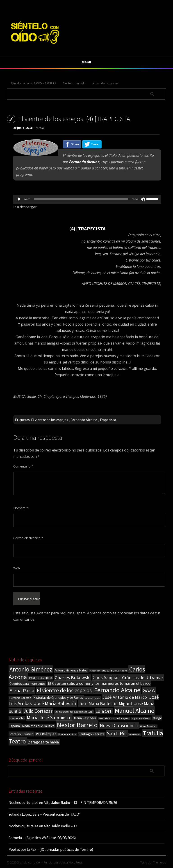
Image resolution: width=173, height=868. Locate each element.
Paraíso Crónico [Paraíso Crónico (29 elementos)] (22, 734)
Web (17, 568)
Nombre (21, 508)
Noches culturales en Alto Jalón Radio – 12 (43, 826)
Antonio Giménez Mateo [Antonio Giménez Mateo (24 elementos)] (71, 670)
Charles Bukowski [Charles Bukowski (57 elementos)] (73, 678)
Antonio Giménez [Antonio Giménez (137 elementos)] (31, 669)
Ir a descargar (25, 207)
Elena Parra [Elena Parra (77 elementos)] (22, 690)
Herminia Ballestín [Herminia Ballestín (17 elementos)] (20, 698)
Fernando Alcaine (84, 420)
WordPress (75, 862)
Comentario (23, 466)
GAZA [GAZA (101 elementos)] (149, 690)
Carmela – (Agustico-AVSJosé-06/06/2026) (42, 838)
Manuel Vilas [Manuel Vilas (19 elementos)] (17, 718)
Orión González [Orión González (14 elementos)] (148, 726)
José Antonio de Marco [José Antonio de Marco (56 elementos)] (125, 697)
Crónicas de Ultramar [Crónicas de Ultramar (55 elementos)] (143, 678)
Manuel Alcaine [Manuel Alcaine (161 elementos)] (134, 711)
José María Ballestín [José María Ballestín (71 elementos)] (55, 703)
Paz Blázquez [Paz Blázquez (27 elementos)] (46, 734)
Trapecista (108, 420)
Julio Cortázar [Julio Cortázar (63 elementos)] (38, 711)
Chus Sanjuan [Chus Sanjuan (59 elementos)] (106, 677)
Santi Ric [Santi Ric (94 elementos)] (117, 733)
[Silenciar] (143, 199)
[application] (87, 199)
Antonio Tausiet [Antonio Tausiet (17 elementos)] (99, 670)
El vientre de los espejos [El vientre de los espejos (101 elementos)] (64, 690)
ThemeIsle (159, 862)
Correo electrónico (28, 538)
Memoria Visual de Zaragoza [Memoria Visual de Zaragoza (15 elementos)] (114, 718)
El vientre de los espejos (50, 420)
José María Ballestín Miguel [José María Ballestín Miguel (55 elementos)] (105, 704)
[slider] (81, 199)
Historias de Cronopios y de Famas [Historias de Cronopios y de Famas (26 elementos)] (58, 698)
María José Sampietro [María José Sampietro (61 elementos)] (49, 718)
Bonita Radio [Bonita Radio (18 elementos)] (119, 670)
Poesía (39, 128)
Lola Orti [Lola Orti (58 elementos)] (104, 711)
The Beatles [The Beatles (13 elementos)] (135, 735)
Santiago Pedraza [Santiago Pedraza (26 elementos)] (92, 734)
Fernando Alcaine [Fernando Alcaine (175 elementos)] (117, 690)
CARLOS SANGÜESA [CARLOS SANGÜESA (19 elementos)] (41, 678)
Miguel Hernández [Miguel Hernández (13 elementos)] (141, 719)
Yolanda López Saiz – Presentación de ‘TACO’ (44, 814)
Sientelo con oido (28, 862)
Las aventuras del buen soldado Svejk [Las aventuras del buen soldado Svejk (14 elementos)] (74, 712)
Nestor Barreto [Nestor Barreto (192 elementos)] (77, 725)
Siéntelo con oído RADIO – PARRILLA (33, 83)
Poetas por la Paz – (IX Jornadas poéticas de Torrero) (51, 849)
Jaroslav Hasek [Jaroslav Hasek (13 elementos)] (93, 698)
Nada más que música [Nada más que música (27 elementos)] (38, 726)
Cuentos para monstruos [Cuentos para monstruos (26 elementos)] (27, 684)
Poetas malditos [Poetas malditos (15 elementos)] (67, 734)
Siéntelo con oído (74, 83)
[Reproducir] (19, 199)
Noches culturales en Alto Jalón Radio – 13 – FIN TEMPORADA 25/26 (63, 803)
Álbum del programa (105, 83)
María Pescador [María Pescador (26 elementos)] (85, 718)
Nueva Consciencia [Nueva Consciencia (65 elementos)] (119, 726)
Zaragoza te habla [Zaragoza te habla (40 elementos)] (43, 742)
